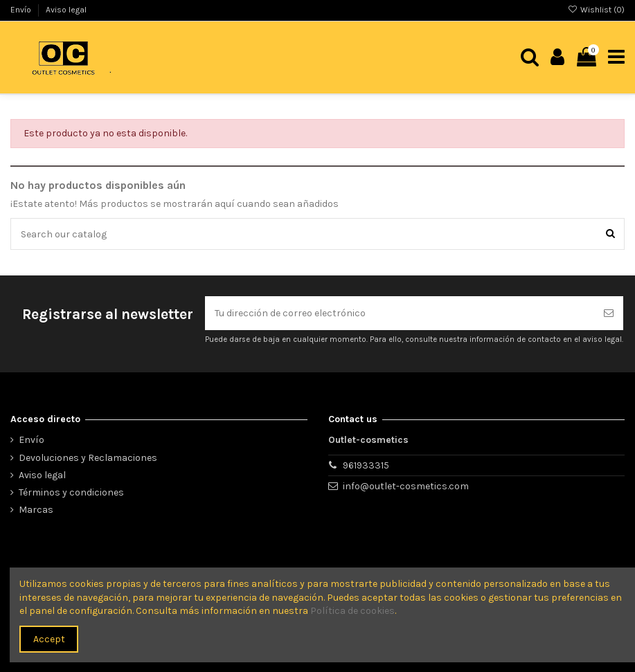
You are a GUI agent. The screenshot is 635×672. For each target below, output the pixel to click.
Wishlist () (596, 10)
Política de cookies (352, 611)
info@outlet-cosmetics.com (406, 486)
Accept (49, 639)
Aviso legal (66, 10)
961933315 (366, 465)
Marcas (36, 510)
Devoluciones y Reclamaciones (88, 458)
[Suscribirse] (609, 313)
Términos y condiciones (71, 492)
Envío (22, 10)
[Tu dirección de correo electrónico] (400, 313)
